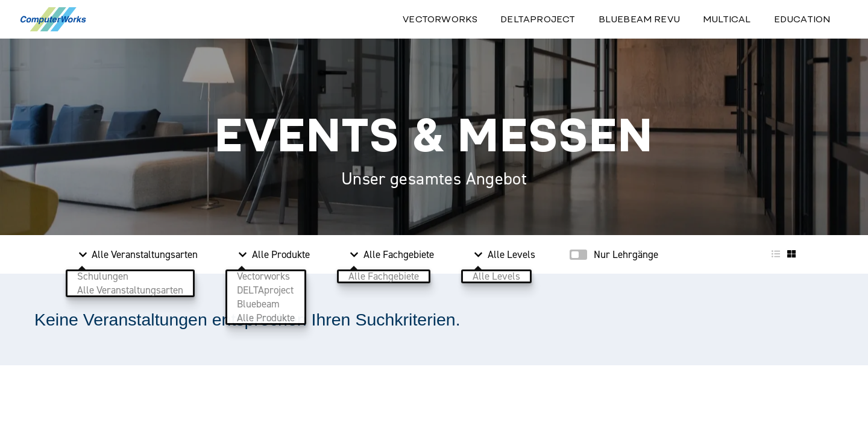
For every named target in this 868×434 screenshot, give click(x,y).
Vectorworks (440, 19)
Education (802, 19)
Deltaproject (538, 19)
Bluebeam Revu (639, 19)
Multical (727, 19)
